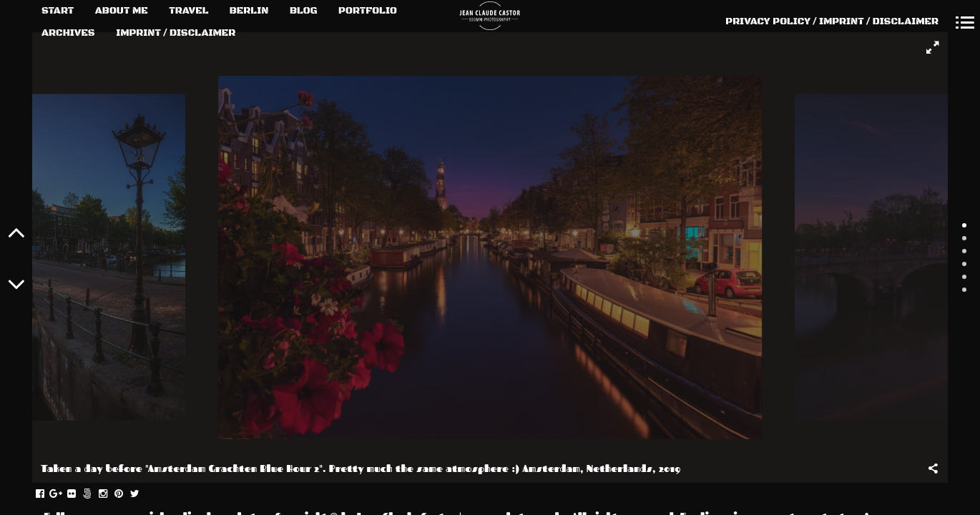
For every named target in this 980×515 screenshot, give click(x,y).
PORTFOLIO (368, 11)
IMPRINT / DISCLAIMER (176, 33)
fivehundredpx (95, 494)
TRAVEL (188, 11)
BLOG (304, 11)
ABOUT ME (122, 11)
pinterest (126, 494)
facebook (48, 494)
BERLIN (249, 11)
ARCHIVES (68, 33)
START (58, 11)
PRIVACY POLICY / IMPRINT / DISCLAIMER (832, 21)
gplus (63, 494)
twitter (142, 494)
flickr (79, 494)
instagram (111, 494)
